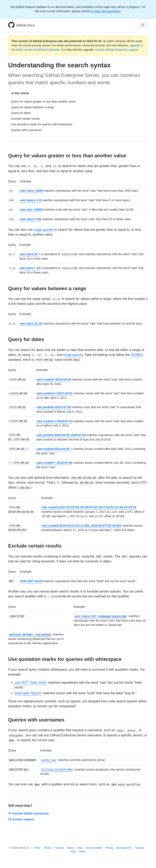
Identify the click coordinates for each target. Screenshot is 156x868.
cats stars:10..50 (31, 324)
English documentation (106, 11)
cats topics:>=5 (31, 200)
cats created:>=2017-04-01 (55, 393)
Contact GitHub (94, 848)
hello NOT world (31, 581)
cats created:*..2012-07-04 (54, 463)
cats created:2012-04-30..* (54, 449)
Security (59, 848)
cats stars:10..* (30, 254)
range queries (44, 230)
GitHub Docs (25, 25)
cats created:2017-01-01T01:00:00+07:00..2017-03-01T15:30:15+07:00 (89, 507)
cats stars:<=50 (31, 219)
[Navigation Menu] (143, 25)
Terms (37, 848)
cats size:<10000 (31, 210)
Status (70, 848)
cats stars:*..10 (30, 268)
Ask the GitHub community (28, 813)
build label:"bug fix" (28, 693)
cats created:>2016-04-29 (54, 379)
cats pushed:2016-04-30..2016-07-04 (61, 435)
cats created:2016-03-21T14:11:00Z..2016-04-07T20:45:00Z (81, 526)
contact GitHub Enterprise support (116, 50)
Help (80, 848)
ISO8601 (137, 355)
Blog (73, 852)
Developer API (124, 848)
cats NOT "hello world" (31, 683)
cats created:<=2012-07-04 (55, 421)
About (82, 852)
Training (139, 848)
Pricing (109, 848)
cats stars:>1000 (31, 191)
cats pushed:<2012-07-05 (54, 407)
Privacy (48, 848)
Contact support (21, 819)
